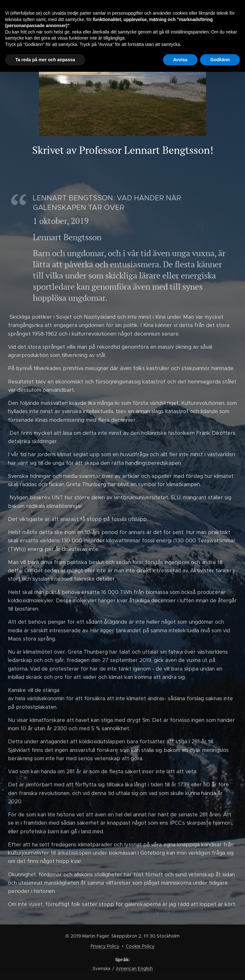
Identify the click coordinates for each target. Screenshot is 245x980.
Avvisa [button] (180, 60)
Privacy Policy (105, 946)
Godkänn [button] (220, 60)
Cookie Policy (140, 946)
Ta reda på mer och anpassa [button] (45, 60)
